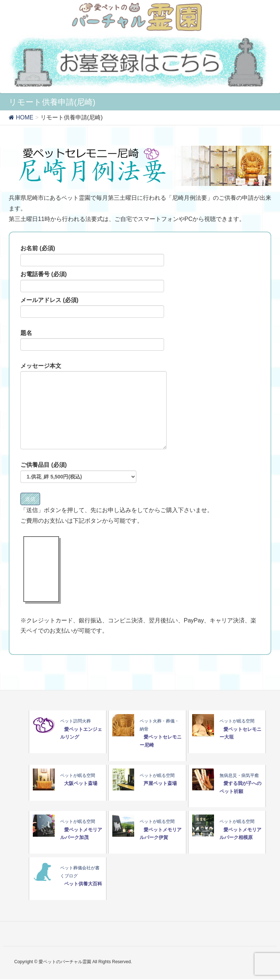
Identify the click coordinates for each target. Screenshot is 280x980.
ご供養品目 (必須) (78, 472)
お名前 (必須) (92, 256)
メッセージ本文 (94, 406)
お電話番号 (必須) (92, 282)
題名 (92, 340)
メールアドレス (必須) (92, 308)
